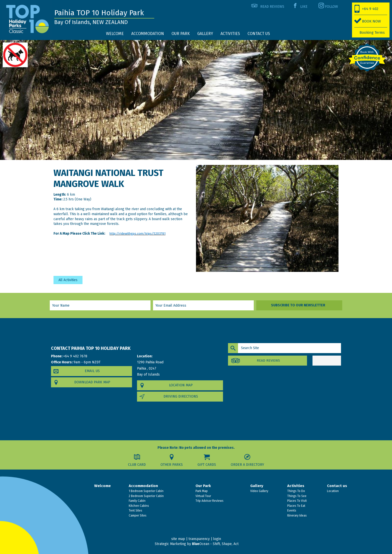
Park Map (201, 491)
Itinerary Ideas (297, 516)
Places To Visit (297, 501)
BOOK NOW (371, 21)
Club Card (137, 465)
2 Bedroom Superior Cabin (146, 496)
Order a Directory (248, 465)
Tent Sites (135, 511)
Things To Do (296, 491)
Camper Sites (137, 516)
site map (178, 539)
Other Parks (172, 465)
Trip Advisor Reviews (209, 501)
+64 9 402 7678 (366, 11)
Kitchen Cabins (138, 506)
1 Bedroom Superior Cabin (146, 491)
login (217, 539)
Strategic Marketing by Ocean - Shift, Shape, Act (197, 544)
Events (291, 511)
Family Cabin (137, 501)
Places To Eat (296, 506)
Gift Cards (207, 465)
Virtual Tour (203, 496)
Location (332, 491)
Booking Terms (372, 32)
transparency (199, 539)
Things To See (296, 496)
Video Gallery (259, 491)
